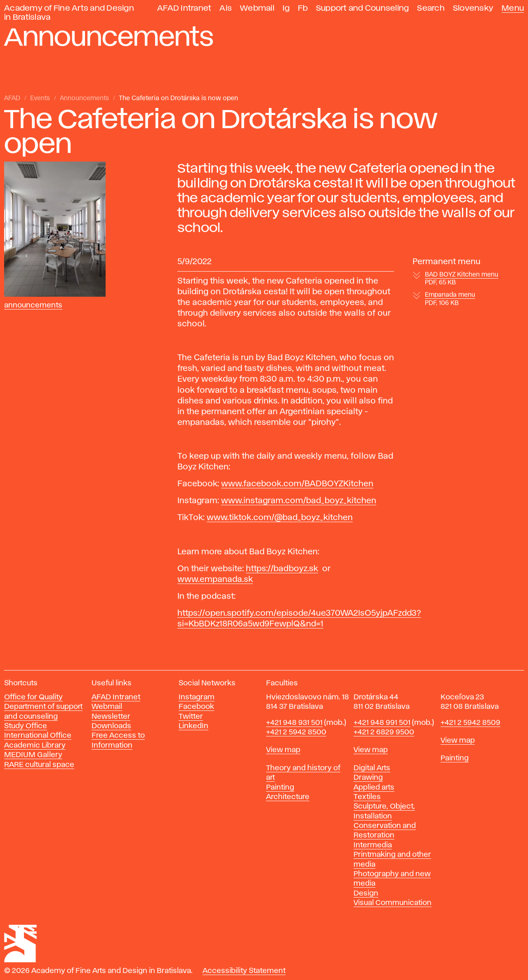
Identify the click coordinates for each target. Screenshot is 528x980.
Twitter (191, 717)
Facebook (196, 707)
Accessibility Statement (244, 971)
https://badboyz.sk (282, 569)
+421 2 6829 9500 (384, 732)
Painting (280, 788)
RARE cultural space (39, 765)
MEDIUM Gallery (33, 755)
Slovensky (473, 8)
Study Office (26, 726)
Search (431, 8)
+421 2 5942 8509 (470, 723)
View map (283, 750)
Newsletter (111, 717)
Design (366, 893)
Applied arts (374, 788)
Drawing (368, 778)
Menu (513, 8)
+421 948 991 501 (382, 723)
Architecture (288, 797)
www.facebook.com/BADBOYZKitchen (297, 484)
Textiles (367, 797)
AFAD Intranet (184, 8)
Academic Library (35, 746)
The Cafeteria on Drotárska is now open (178, 98)
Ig (286, 8)
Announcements (84, 98)
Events (40, 98)
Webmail (257, 8)
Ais (226, 8)
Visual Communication (392, 903)
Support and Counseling (363, 8)
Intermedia (373, 845)
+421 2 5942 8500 (296, 732)
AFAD (12, 98)
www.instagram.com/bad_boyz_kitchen (299, 501)
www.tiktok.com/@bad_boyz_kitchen (280, 518)
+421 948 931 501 (294, 723)
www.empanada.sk (215, 579)
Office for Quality (33, 697)
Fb (303, 8)
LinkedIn (193, 726)
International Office (38, 736)
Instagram (197, 697)
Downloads (111, 726)
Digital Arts (372, 768)
